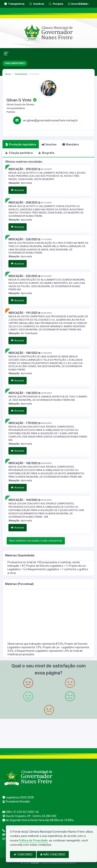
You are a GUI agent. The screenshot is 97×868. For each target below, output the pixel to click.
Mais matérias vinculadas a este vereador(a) (36, 541)
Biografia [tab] (46, 153)
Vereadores (21, 74)
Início (8, 74)
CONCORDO (23, 855)
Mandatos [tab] (71, 144)
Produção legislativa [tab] (21, 144)
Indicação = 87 (16, 566)
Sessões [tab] (49, 144)
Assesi (35, 863)
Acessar (18, 190)
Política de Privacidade (33, 840)
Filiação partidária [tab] (19, 153)
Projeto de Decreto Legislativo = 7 (47, 566)
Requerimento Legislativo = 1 (46, 569)
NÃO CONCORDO (53, 855)
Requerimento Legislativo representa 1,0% (43, 651)
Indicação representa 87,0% (46, 644)
